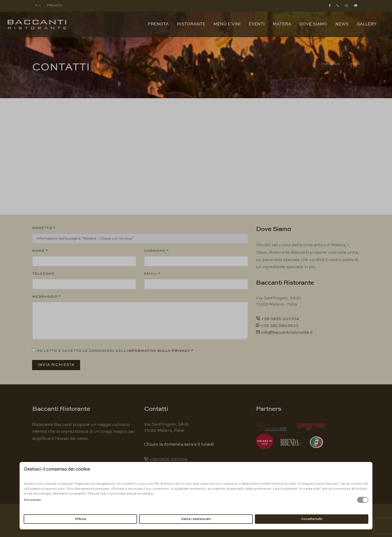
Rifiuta (80, 519)
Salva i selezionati (196, 519)
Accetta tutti (312, 519)
